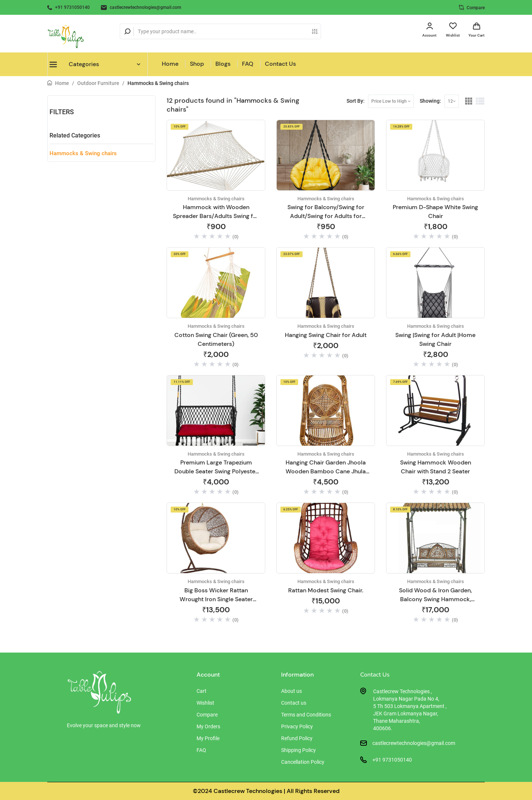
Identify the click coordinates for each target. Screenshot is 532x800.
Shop (197, 64)
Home (170, 64)
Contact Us (280, 64)
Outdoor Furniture (98, 83)
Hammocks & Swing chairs (158, 83)
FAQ (248, 64)
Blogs (223, 64)
